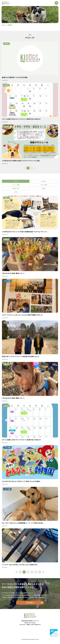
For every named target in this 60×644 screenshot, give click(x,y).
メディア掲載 (44, 185)
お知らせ (44, 181)
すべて (16, 181)
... (36, 572)
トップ (5, 25)
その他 (16, 192)
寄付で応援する (30, 603)
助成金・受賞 (16, 188)
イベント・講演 (16, 185)
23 (40, 572)
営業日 (44, 188)
